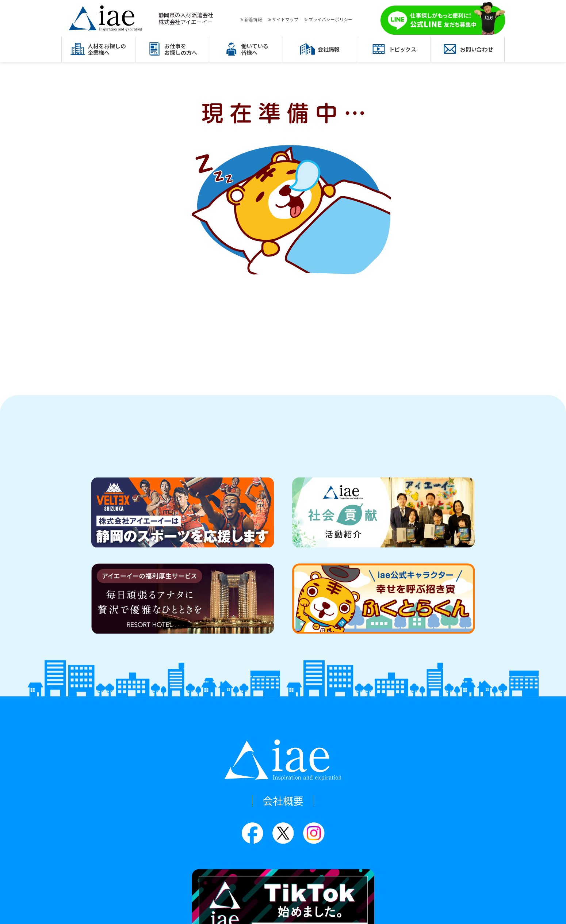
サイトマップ (285, 19)
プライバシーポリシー (330, 19)
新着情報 (253, 19)
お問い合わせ (477, 49)
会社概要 (283, 801)
